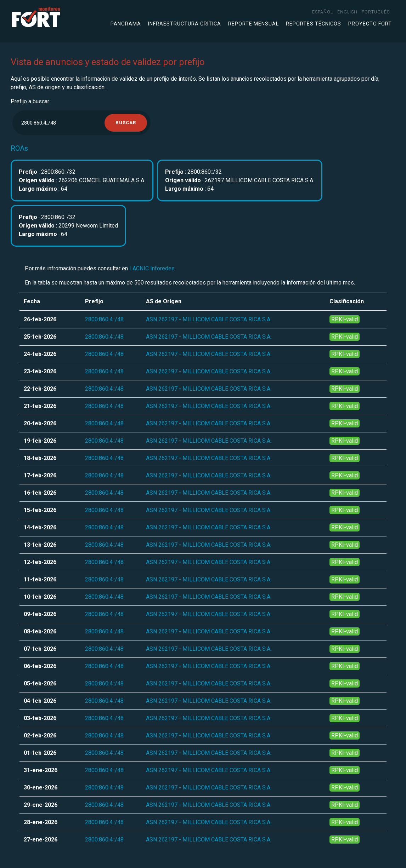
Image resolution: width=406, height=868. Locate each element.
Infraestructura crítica (185, 24)
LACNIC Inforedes (152, 268)
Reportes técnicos (314, 24)
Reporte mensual (253, 24)
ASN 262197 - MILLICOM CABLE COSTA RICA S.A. (209, 319)
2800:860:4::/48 (104, 319)
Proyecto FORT (370, 24)
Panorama (126, 24)
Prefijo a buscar (30, 101)
